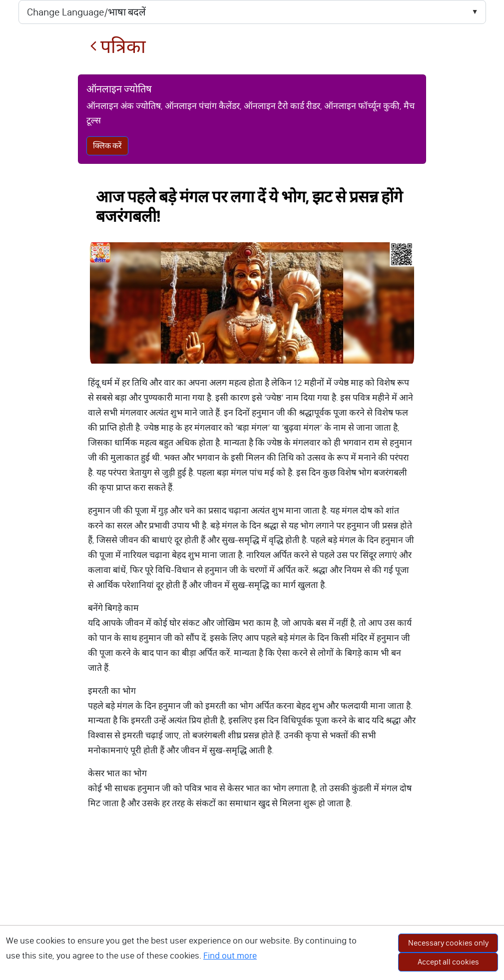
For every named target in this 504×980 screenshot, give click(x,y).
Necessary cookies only (448, 943)
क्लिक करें (107, 146)
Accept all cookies (448, 962)
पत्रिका (118, 47)
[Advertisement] (252, 905)
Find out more (230, 956)
